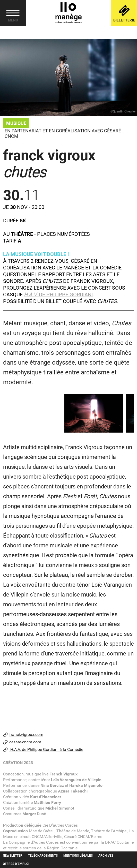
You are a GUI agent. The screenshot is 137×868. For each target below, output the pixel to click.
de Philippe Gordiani (58, 295)
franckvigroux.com (23, 735)
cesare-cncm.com (22, 742)
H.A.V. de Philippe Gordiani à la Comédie (43, 750)
